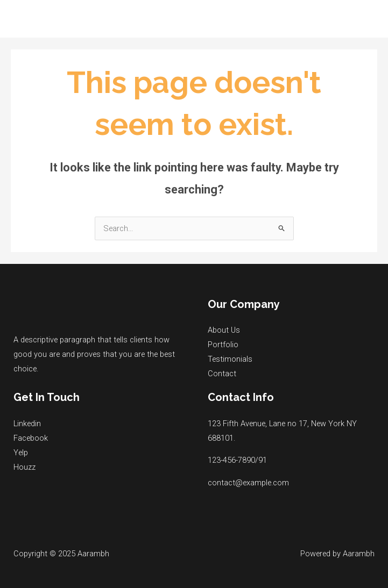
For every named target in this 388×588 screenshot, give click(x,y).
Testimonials (230, 359)
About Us (224, 330)
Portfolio (223, 345)
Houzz (24, 467)
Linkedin (27, 424)
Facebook (31, 438)
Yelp (21, 453)
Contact (222, 374)
